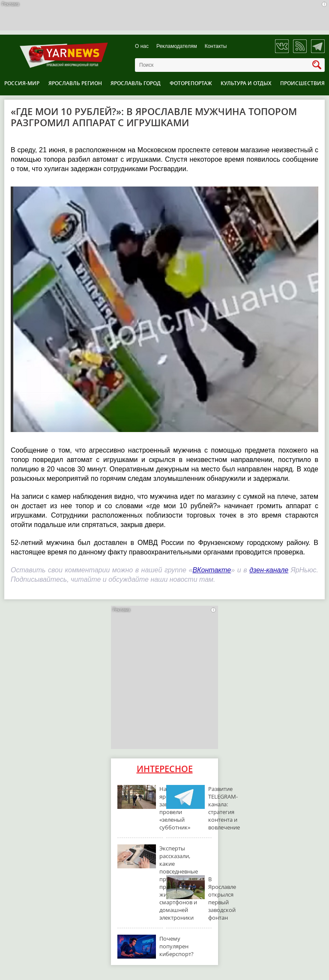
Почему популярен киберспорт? (176, 946)
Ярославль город (136, 83)
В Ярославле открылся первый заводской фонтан (222, 898)
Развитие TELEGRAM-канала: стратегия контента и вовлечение (224, 808)
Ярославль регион (75, 83)
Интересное (165, 769)
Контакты (216, 46)
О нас (142, 46)
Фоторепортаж (191, 83)
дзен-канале (269, 570)
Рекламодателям (177, 46)
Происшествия (302, 83)
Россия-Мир (22, 83)
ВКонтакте (212, 570)
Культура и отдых (246, 83)
